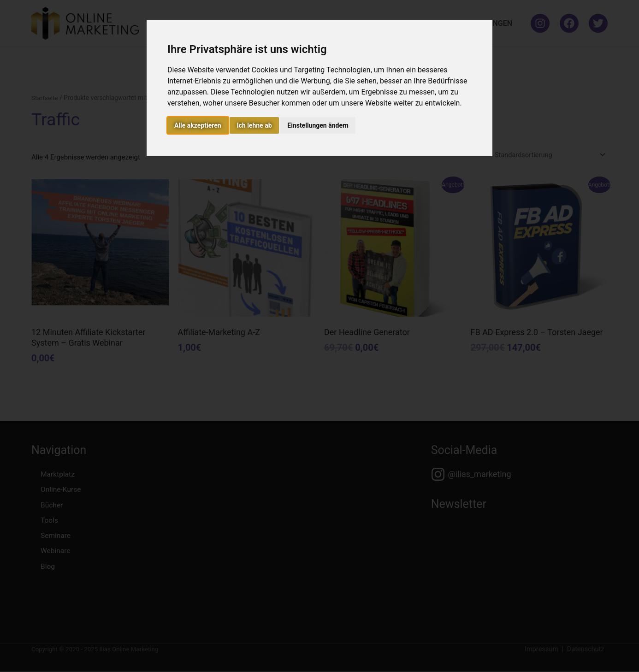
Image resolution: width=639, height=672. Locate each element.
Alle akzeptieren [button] (198, 125)
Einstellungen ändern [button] (318, 125)
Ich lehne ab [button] (254, 125)
